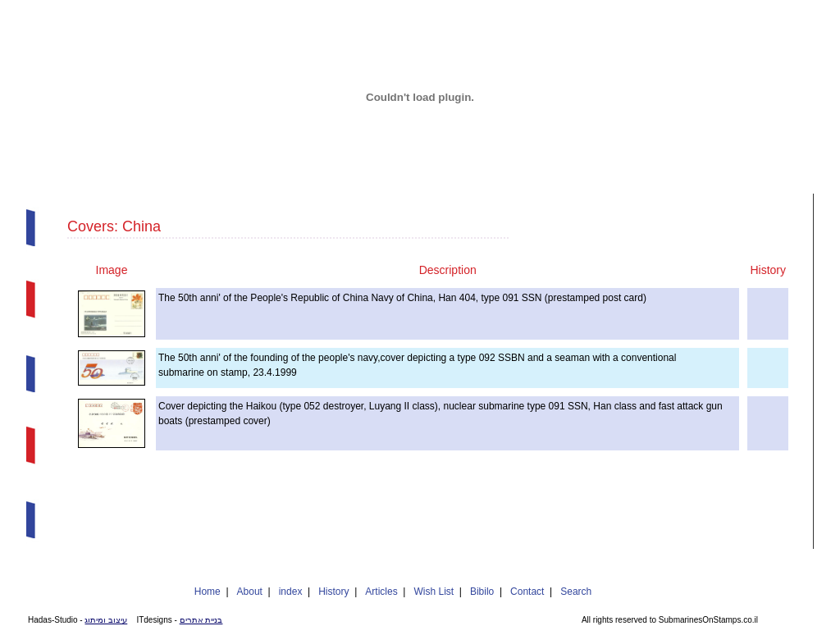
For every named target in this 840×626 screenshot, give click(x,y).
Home (208, 592)
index (291, 592)
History (333, 592)
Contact (527, 592)
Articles (381, 592)
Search (576, 592)
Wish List (434, 592)
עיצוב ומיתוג (106, 620)
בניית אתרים (201, 620)
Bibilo (482, 592)
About (250, 592)
